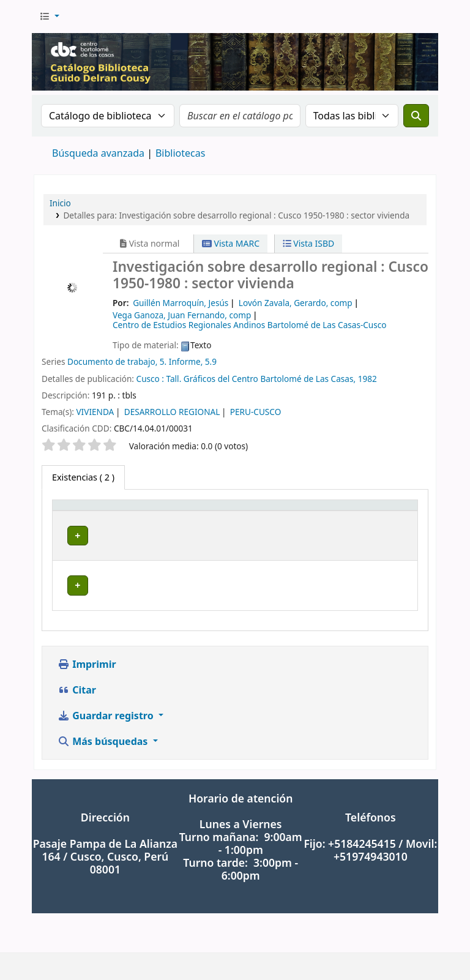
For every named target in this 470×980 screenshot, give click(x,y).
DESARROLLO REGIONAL (172, 412)
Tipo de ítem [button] (68, 525)
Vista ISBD (309, 243)
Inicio (60, 203)
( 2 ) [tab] (83, 477)
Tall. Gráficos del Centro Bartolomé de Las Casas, (261, 379)
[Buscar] (416, 116)
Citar (77, 729)
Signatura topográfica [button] (233, 538)
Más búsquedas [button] (104, 780)
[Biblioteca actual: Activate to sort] (143, 525)
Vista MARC (231, 243)
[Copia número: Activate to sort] (334, 525)
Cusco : (151, 379)
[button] (49, 17)
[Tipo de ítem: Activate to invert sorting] (79, 525)
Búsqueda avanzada (98, 153)
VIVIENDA (95, 412)
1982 (367, 379)
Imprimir (87, 703)
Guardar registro (107, 755)
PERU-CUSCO (256, 412)
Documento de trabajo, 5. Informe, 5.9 (142, 361)
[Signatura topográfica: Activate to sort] (241, 525)
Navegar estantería (228, 575)
